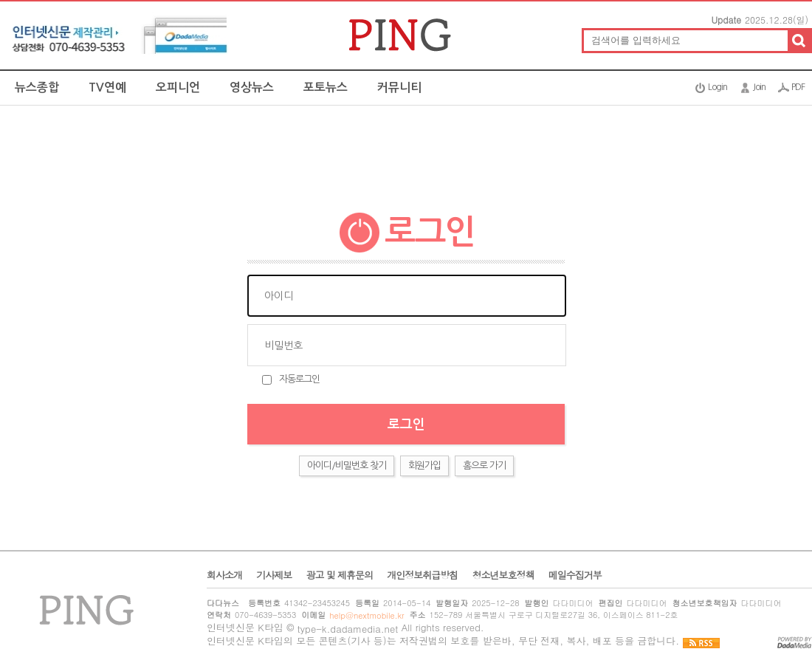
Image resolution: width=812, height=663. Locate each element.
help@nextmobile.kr (367, 615)
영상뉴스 (252, 87)
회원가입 (424, 466)
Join (759, 87)
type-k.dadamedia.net (348, 629)
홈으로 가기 (484, 466)
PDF (798, 87)
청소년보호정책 (503, 575)
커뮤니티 (399, 87)
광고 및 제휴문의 (339, 575)
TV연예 (107, 87)
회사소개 (224, 575)
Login (718, 87)
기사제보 (274, 575)
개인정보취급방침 (422, 575)
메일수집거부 (575, 575)
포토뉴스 (326, 87)
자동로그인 (299, 379)
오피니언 (178, 87)
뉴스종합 (37, 87)
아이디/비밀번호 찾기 (347, 466)
